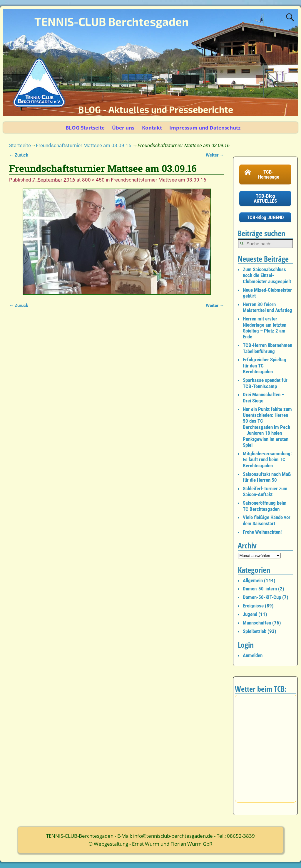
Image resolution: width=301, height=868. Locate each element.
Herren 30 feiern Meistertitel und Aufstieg (267, 307)
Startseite (20, 145)
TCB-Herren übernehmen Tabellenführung (267, 348)
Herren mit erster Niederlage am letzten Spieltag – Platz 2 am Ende (265, 328)
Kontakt (152, 128)
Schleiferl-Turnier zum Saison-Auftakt (265, 491)
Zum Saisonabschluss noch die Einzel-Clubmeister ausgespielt (267, 275)
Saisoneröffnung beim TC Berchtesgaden (265, 506)
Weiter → (215, 155)
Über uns (123, 128)
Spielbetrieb (255, 631)
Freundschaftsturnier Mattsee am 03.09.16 (84, 145)
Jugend (250, 614)
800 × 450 (93, 180)
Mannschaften (257, 623)
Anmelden (253, 655)
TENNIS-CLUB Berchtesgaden (112, 21)
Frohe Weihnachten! (262, 532)
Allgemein (253, 580)
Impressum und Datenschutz (205, 128)
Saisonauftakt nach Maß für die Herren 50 (267, 477)
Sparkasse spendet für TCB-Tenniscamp (265, 383)
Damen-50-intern (260, 589)
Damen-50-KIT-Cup (262, 597)
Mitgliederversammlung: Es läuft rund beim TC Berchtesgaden (267, 460)
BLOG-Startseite (85, 128)
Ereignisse (253, 606)
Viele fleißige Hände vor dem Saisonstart (267, 520)
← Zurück (19, 155)
